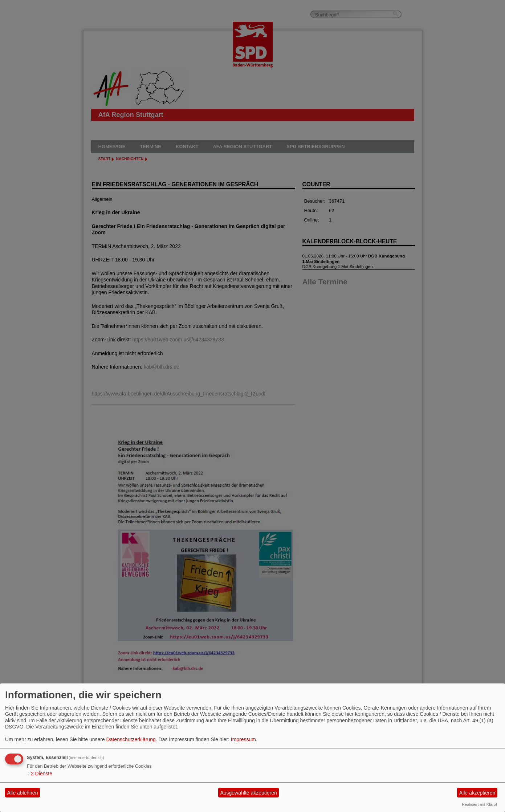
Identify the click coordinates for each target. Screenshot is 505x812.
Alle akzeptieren (477, 793)
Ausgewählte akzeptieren (248, 793)
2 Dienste (40, 774)
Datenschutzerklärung (131, 739)
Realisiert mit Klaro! (479, 804)
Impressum (243, 739)
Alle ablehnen (23, 793)
